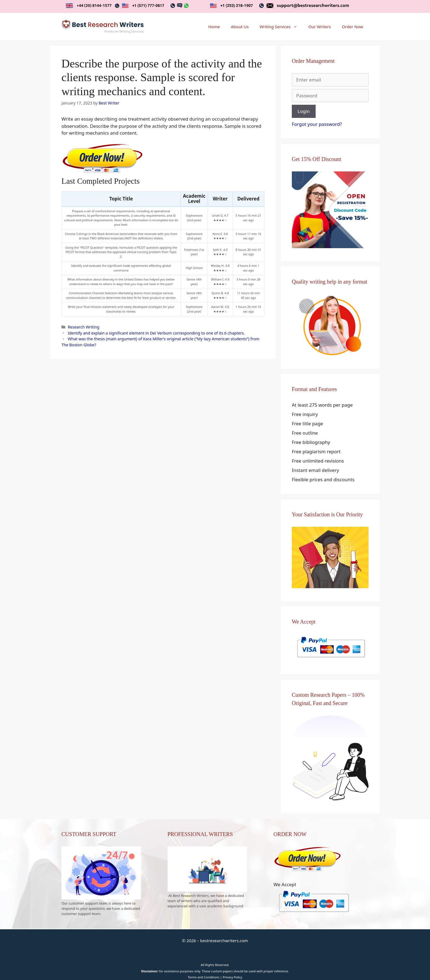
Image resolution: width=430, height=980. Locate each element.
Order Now (353, 27)
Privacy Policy (232, 977)
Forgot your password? (317, 124)
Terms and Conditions (204, 977)
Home (214, 27)
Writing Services (281, 27)
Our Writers (319, 27)
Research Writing (84, 327)
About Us (240, 27)
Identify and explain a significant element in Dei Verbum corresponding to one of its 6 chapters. (156, 333)
